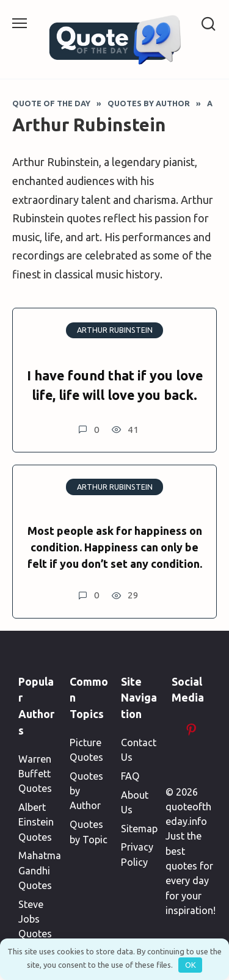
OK (191, 965)
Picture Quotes (86, 750)
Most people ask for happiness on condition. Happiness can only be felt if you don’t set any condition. (115, 547)
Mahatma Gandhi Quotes (40, 870)
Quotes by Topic (89, 832)
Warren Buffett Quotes (35, 774)
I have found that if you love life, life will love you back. (115, 385)
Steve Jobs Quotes (35, 919)
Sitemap (139, 829)
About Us (135, 802)
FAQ (130, 776)
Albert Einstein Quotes (36, 822)
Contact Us (139, 750)
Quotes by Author (86, 791)
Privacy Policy (137, 854)
